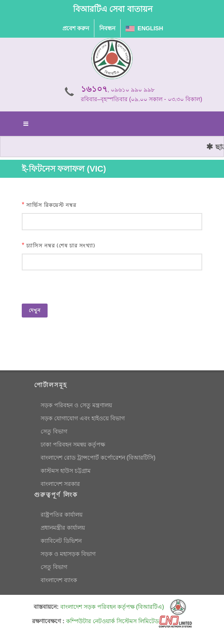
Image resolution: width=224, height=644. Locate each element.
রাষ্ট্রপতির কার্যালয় (62, 515)
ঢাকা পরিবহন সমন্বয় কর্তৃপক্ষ (73, 444)
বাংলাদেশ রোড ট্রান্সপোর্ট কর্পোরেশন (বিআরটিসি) (98, 458)
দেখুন (35, 311)
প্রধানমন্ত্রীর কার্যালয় (63, 528)
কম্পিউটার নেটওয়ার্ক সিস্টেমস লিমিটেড (129, 621)
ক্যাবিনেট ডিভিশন (61, 541)
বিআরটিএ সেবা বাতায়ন (113, 9)
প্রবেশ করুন (76, 28)
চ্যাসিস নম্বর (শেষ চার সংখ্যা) (61, 246)
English (144, 28)
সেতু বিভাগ (54, 431)
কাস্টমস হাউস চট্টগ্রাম (66, 471)
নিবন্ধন (107, 28)
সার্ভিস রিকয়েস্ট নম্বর (51, 205)
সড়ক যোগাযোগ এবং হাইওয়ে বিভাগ (83, 418)
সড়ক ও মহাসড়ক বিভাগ (68, 554)
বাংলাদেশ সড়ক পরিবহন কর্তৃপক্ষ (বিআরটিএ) (123, 607)
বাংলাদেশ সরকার (60, 484)
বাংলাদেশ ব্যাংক (59, 580)
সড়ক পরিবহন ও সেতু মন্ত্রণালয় (76, 405)
